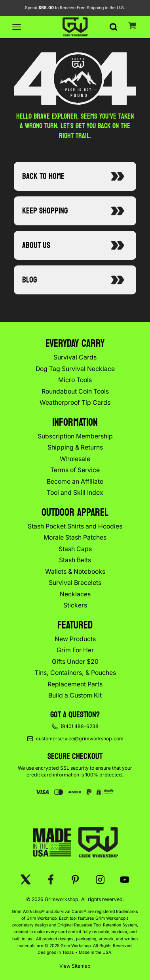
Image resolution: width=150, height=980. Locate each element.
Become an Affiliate (75, 481)
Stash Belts (75, 560)
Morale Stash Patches (75, 537)
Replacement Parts (75, 684)
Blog (75, 280)
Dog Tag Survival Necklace (75, 369)
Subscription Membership (75, 436)
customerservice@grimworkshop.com (80, 739)
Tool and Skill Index (75, 493)
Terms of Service (75, 470)
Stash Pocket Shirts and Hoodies (75, 526)
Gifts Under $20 (75, 662)
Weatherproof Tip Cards (75, 403)
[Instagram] (100, 879)
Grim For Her (75, 650)
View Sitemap (75, 966)
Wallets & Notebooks (75, 572)
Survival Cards (75, 357)
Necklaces (75, 594)
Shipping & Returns (75, 447)
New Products (75, 639)
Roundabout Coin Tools (75, 391)
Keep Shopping (75, 211)
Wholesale (75, 459)
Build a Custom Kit (75, 695)
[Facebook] (51, 879)
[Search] (113, 23)
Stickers (75, 605)
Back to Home (75, 176)
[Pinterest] (75, 879)
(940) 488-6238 (80, 726)
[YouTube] (125, 879)
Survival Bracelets (75, 583)
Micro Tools (75, 380)
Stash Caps (75, 549)
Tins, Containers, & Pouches (75, 673)
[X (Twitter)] (26, 879)
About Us (75, 245)
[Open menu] (17, 27)
